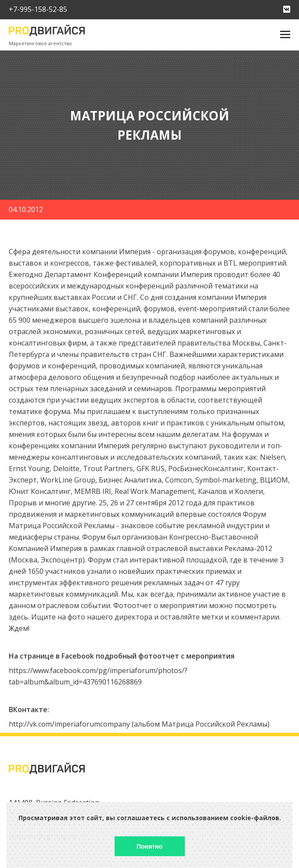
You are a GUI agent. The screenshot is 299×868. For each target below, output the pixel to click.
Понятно (149, 846)
